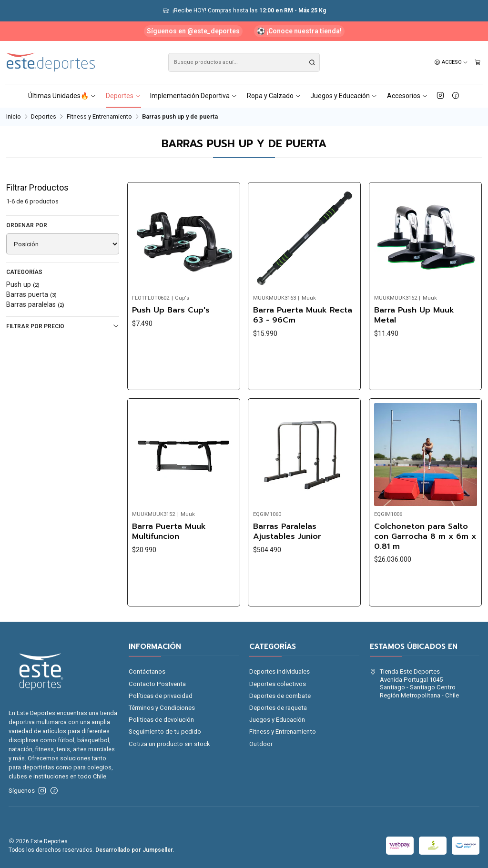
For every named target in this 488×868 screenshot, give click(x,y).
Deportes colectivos (278, 684)
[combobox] (244, 62)
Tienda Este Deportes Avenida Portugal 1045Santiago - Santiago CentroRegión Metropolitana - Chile (414, 683)
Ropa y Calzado (274, 96)
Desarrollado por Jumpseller (134, 850)
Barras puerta (31, 294)
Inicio (14, 117)
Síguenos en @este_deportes (193, 31)
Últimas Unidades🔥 (62, 96)
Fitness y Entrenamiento (99, 117)
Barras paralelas (35, 304)
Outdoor (261, 744)
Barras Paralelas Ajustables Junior (287, 576)
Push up (23, 284)
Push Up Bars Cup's (171, 310)
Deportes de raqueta (278, 708)
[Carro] (478, 62)
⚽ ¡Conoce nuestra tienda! (299, 31)
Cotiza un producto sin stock (169, 744)
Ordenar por (27, 225)
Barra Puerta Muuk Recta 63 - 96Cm (303, 315)
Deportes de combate (280, 696)
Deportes (123, 96)
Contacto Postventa (157, 684)
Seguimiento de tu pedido (165, 732)
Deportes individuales (280, 671)
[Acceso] (451, 62)
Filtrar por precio (63, 326)
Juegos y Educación (344, 96)
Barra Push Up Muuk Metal (414, 315)
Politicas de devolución (161, 720)
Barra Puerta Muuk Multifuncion (169, 564)
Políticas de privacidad (161, 696)
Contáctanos (147, 671)
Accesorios (407, 96)
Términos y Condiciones (162, 708)
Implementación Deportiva (194, 96)
